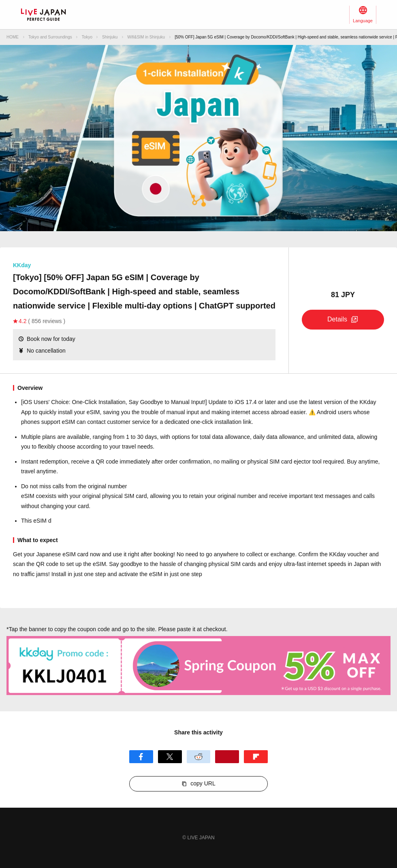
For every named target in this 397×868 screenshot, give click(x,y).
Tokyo (87, 37)
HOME (13, 37)
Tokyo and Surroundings (50, 37)
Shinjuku (110, 37)
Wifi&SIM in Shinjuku (146, 37)
